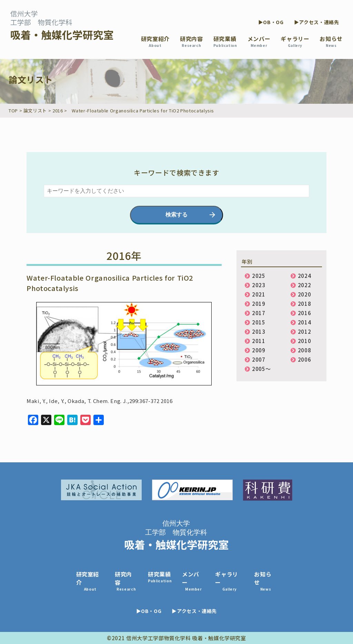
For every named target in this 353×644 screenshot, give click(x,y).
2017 (259, 313)
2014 (305, 322)
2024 (305, 276)
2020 (305, 294)
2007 (259, 359)
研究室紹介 (155, 41)
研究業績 (225, 41)
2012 (305, 331)
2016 (305, 313)
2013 (259, 331)
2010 (305, 341)
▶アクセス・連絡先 (317, 22)
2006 (305, 359)
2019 (259, 304)
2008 (305, 350)
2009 (259, 350)
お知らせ (331, 41)
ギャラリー (295, 41)
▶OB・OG (271, 22)
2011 (259, 341)
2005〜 (261, 369)
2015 (259, 322)
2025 (259, 276)
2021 (259, 294)
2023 (259, 285)
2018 (305, 304)
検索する (176, 215)
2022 (305, 285)
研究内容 (191, 41)
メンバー (259, 41)
